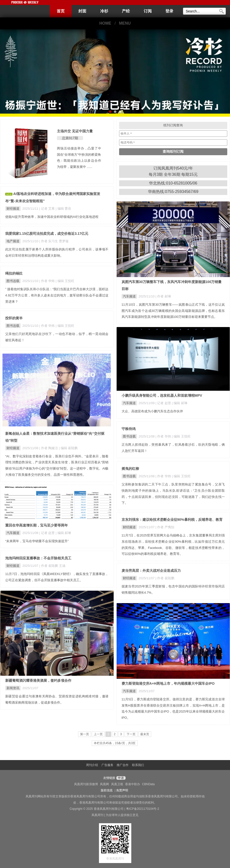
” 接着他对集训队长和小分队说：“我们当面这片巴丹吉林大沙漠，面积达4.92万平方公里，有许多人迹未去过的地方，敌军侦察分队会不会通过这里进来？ (57, 295)
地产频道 (13, 241)
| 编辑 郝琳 (180, 403)
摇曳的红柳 (130, 469)
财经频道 (13, 209)
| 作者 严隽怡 (165, 527)
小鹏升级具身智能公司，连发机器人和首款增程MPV (162, 395)
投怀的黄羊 (14, 318)
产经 (126, 11)
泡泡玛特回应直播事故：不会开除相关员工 (38, 558)
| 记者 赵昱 (164, 403)
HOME (105, 23)
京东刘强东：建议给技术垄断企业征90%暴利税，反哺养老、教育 (172, 520)
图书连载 (13, 281)
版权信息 (107, 790)
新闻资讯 (13, 688)
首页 (61, 11)
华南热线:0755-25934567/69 (173, 192)
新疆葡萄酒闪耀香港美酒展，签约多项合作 (38, 680)
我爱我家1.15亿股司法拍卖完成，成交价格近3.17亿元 (47, 234)
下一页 (131, 734)
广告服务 (107, 765)
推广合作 (123, 765)
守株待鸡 (129, 429)
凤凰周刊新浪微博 (86, 784)
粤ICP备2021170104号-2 (143, 809)
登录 (169, 11)
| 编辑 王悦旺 (65, 281)
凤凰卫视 (117, 784)
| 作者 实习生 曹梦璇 (54, 241)
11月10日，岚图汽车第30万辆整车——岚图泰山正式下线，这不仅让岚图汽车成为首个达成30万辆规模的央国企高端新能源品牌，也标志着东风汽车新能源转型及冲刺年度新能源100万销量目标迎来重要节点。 (173, 311)
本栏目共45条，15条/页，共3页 (115, 743)
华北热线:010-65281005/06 (173, 183)
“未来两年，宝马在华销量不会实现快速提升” (37, 541)
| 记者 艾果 (47, 209)
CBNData (148, 784)
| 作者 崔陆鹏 (165, 578)
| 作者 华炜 (47, 281)
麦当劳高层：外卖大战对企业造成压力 (151, 571)
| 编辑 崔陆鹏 (68, 448)
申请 (120, 778)
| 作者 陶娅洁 (49, 448)
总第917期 (70, 138)
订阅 (148, 11)
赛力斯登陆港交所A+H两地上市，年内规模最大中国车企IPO (168, 683)
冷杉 (104, 11)
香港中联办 (133, 784)
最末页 (145, 734)
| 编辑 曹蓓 (63, 209)
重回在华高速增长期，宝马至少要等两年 (37, 525)
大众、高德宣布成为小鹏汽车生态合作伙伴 (152, 411)
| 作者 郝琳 (163, 296)
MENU (125, 23)
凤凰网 (104, 784)
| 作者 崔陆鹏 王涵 (52, 566)
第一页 (85, 734)
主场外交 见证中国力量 (75, 131)
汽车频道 (129, 296)
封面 (82, 11)
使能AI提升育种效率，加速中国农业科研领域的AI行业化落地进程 (52, 217)
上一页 (98, 734)
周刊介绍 (92, 765)
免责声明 (122, 790)
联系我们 (138, 765)
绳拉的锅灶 (14, 273)
